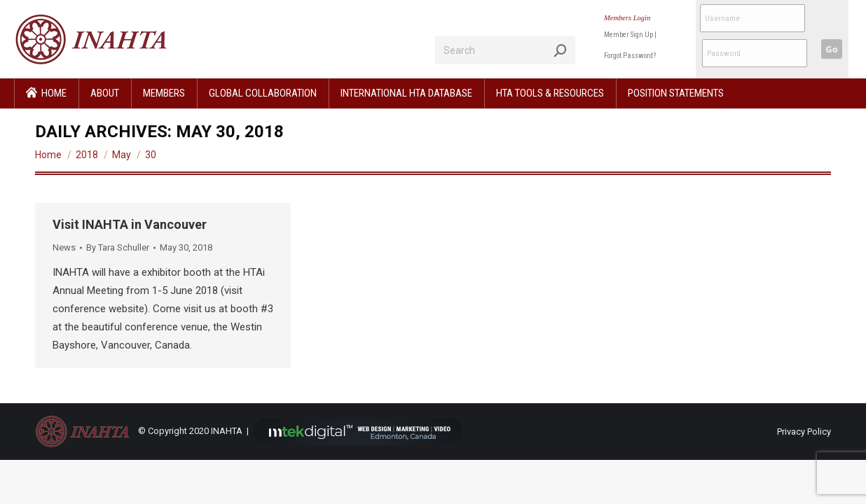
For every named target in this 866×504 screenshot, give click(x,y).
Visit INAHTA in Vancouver (130, 224)
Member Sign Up (628, 35)
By (118, 247)
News (64, 247)
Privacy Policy (804, 432)
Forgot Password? (630, 56)
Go (831, 49)
